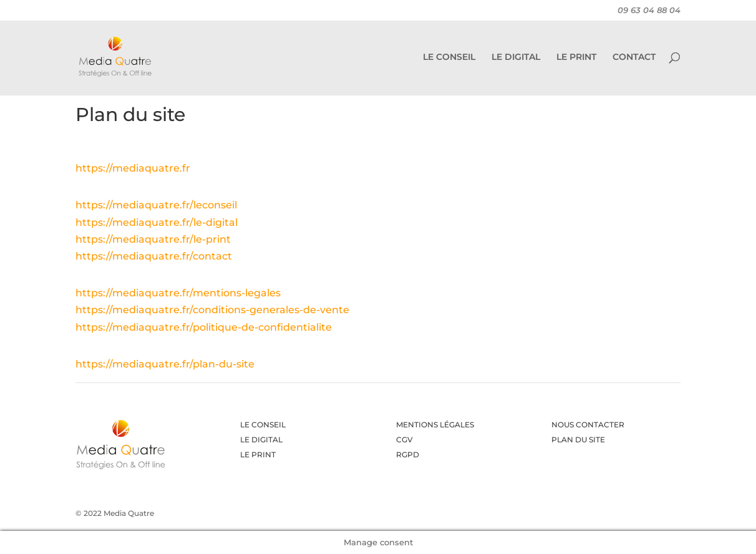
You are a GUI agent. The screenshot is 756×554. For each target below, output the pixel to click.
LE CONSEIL (449, 57)
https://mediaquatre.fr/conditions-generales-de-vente (212, 310)
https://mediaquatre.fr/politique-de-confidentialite (204, 327)
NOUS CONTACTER (588, 425)
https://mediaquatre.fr (133, 168)
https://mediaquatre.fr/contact (154, 256)
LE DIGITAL (516, 57)
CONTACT (634, 57)
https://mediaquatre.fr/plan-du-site (165, 364)
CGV (405, 440)
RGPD (408, 454)
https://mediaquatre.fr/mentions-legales (178, 293)
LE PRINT (576, 57)
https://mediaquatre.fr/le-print (153, 239)
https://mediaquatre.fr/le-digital (157, 222)
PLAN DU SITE (578, 440)
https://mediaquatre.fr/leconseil (156, 205)
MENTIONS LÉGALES (435, 425)
